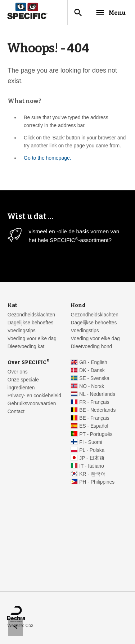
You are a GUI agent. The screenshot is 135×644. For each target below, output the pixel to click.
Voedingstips (22, 331)
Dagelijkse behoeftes (31, 323)
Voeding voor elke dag (32, 339)
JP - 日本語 (92, 458)
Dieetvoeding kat (26, 347)
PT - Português (96, 434)
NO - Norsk (92, 386)
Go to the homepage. (48, 158)
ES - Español (94, 426)
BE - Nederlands (97, 410)
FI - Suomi (91, 442)
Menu (110, 13)
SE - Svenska (94, 378)
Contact (16, 412)
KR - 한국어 (92, 474)
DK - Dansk (92, 370)
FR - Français (94, 402)
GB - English (93, 362)
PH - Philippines (97, 482)
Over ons (18, 372)
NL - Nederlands (97, 394)
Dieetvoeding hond (91, 347)
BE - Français (94, 418)
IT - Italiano (92, 466)
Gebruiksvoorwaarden (32, 404)
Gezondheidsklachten (31, 315)
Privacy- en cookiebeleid (34, 396)
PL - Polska (92, 450)
